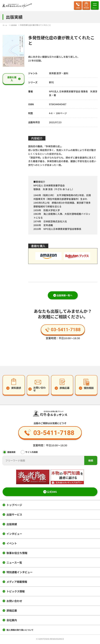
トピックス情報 (16, 592)
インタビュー (14, 535)
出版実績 (12, 525)
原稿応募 (12, 611)
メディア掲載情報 (17, 583)
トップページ (14, 506)
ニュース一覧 (14, 563)
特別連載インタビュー (20, 573)
